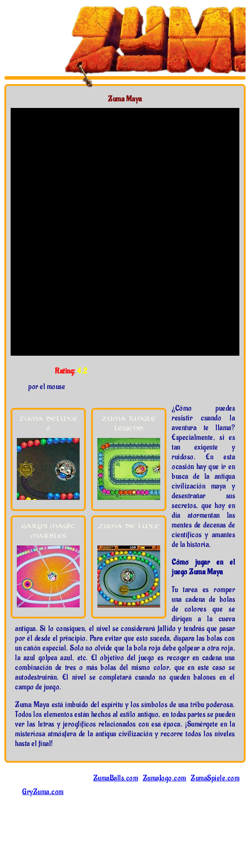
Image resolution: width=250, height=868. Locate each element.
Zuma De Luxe (129, 526)
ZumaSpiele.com (215, 778)
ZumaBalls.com (116, 778)
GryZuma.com (43, 792)
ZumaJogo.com (165, 778)
